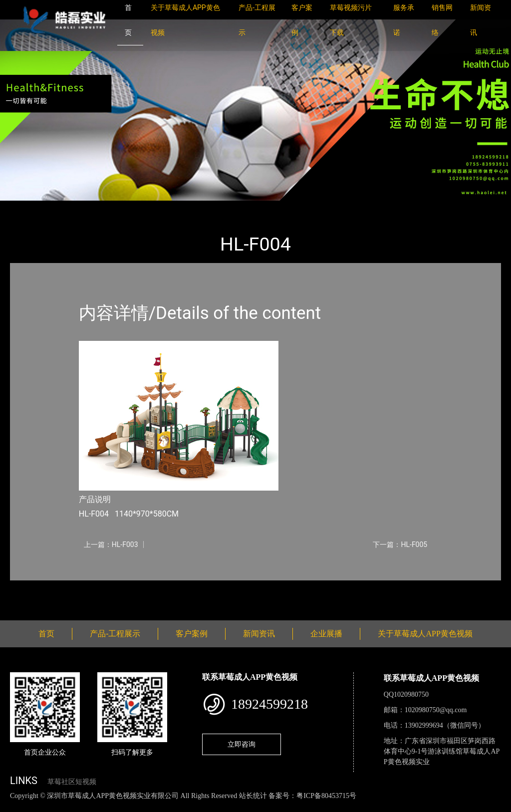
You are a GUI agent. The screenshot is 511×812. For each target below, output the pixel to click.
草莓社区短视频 (72, 782)
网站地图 (15, 806)
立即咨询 (242, 744)
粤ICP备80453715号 (326, 796)
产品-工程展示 (70, 207)
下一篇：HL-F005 (400, 544)
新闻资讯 (259, 634)
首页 (27, 207)
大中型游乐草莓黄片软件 (146, 207)
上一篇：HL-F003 (111, 544)
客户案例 (192, 634)
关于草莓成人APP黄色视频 (425, 634)
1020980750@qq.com (436, 710)
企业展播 (326, 634)
